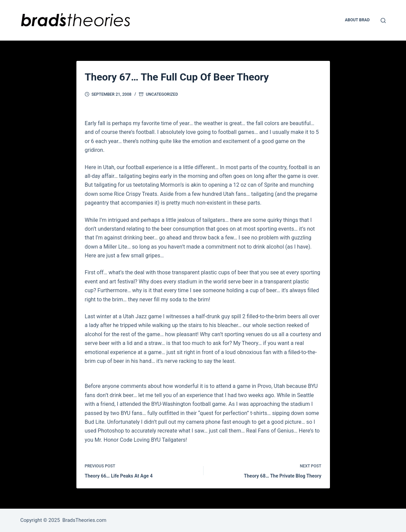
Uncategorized (162, 94)
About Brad (357, 20)
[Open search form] (383, 20)
